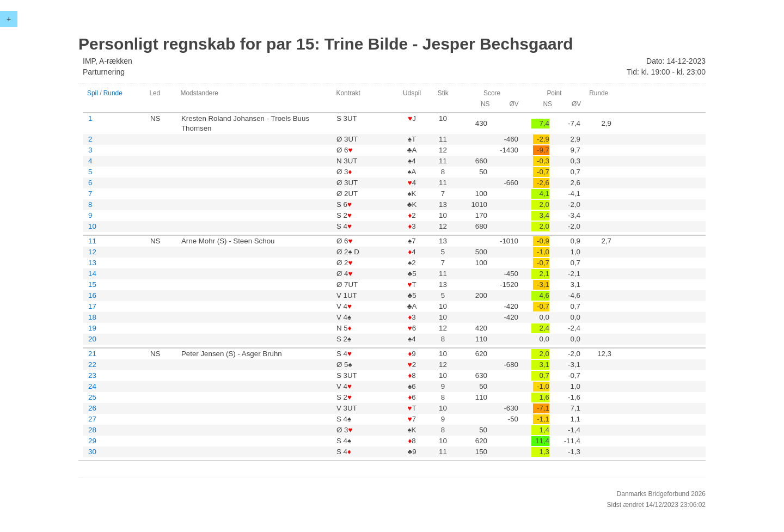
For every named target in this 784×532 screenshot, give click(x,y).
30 (92, 452)
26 (92, 408)
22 (92, 365)
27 (92, 419)
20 (92, 339)
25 (92, 397)
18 (92, 317)
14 (92, 274)
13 (92, 263)
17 (92, 306)
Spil (93, 93)
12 (92, 252)
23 (92, 375)
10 (92, 226)
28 (92, 430)
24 (92, 386)
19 (92, 328)
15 (92, 285)
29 (92, 441)
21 (92, 354)
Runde (113, 93)
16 (92, 295)
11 (92, 241)
